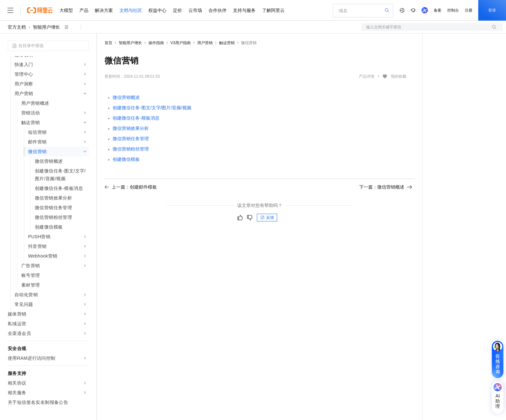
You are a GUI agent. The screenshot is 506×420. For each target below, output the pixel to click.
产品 (84, 10)
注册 (469, 10)
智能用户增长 (46, 27)
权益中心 (157, 10)
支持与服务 (244, 10)
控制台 (453, 10)
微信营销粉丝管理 (131, 149)
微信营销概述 (126, 97)
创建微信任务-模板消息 (136, 118)
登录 (492, 10)
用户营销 (205, 43)
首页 (108, 43)
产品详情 (367, 76)
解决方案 (104, 10)
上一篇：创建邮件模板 (131, 187)
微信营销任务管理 (131, 139)
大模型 (66, 10)
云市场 (195, 10)
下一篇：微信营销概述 (386, 187)
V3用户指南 (181, 43)
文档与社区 (131, 10)
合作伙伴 (218, 10)
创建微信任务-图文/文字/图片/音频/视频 (152, 108)
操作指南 (156, 43)
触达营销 (227, 43)
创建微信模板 (126, 159)
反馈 (267, 218)
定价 (177, 10)
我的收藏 (399, 77)
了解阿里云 (273, 10)
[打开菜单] (10, 10)
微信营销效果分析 (131, 128)
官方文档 (17, 27)
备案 (438, 10)
